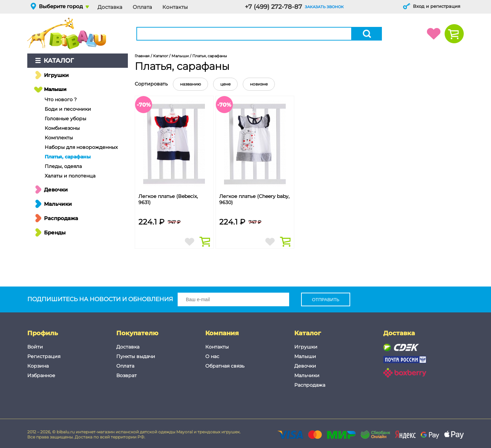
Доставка (110, 7)
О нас (212, 356)
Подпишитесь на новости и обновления (158, 299)
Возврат (127, 375)
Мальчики (58, 204)
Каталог (59, 61)
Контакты (175, 7)
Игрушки (56, 75)
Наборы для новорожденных (81, 147)
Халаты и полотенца (70, 176)
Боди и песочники (68, 109)
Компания (222, 333)
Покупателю (137, 333)
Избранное (41, 375)
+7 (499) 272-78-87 (273, 7)
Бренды (55, 233)
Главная (142, 56)
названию (190, 84)
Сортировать (151, 84)
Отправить (326, 300)
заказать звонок (324, 7)
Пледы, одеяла (63, 166)
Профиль (43, 333)
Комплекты (59, 138)
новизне (259, 84)
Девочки (56, 190)
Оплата (142, 7)
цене (225, 84)
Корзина (38, 366)
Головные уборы (65, 119)
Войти (35, 347)
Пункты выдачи (136, 356)
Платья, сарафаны (68, 157)
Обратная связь (225, 366)
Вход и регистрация (437, 6)
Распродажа (61, 218)
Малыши (55, 89)
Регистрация (44, 356)
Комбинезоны (62, 128)
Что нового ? (61, 99)
